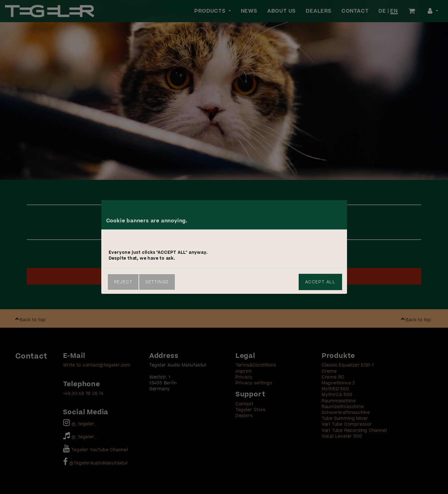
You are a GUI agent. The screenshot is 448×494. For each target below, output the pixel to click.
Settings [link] (157, 282)
